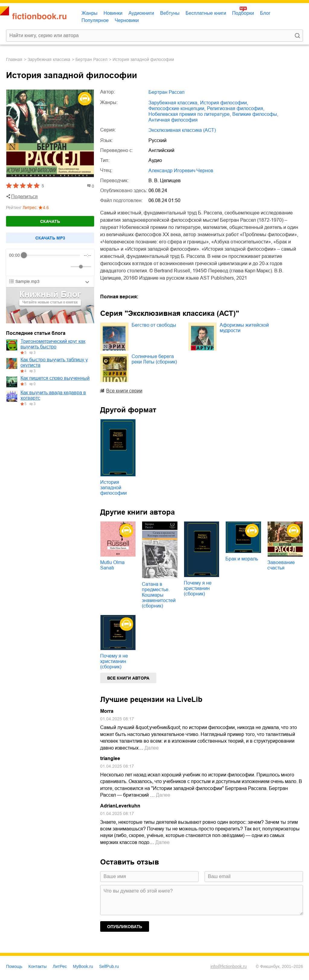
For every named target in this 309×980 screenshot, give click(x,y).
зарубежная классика (49, 59)
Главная (14, 59)
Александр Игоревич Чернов (181, 171)
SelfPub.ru (109, 966)
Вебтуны (170, 13)
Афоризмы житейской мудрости (244, 328)
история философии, (224, 103)
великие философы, (255, 114)
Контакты (37, 966)
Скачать (50, 221)
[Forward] (41, 267)
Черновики (127, 20)
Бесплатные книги (206, 13)
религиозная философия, (236, 108)
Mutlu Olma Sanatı (112, 565)
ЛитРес (60, 966)
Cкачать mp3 (50, 238)
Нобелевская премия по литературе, (190, 114)
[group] (50, 262)
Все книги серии (124, 391)
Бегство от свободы (154, 325)
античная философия (173, 120)
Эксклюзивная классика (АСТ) (182, 130)
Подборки (243, 13)
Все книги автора (128, 678)
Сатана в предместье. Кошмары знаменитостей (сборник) (159, 595)
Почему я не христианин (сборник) (198, 588)
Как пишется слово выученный (55, 378)
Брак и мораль (242, 559)
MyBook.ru (83, 966)
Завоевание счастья (281, 565)
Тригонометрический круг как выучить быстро (53, 344)
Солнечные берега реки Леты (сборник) (154, 359)
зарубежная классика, (174, 103)
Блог (265, 13)
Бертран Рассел (91, 59)
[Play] (28, 267)
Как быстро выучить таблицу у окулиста (54, 362)
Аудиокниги (141, 13)
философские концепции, (177, 108)
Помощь (14, 966)
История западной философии (113, 488)
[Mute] (65, 267)
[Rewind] (15, 267)
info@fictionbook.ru (228, 966)
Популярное (95, 20)
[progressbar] (52, 255)
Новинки (113, 13)
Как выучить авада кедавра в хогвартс (53, 395)
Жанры (89, 13)
